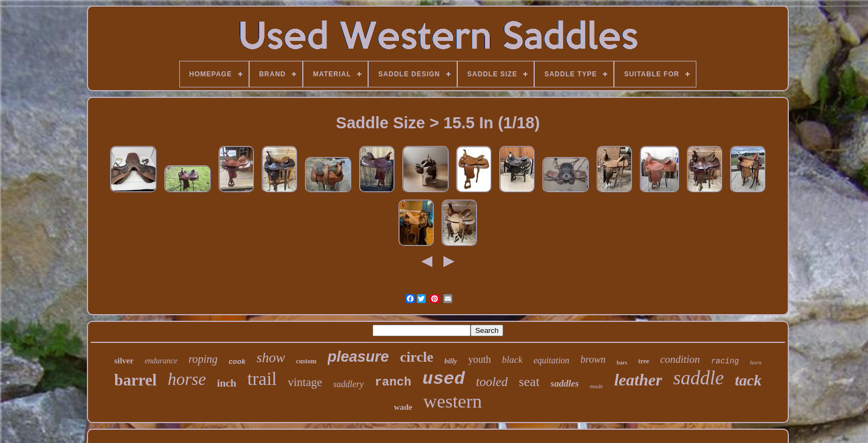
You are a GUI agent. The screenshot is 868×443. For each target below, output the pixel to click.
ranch (393, 382)
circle (417, 357)
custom (306, 361)
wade (403, 407)
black (512, 360)
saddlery (348, 384)
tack (748, 380)
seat (529, 382)
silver (124, 361)
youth (480, 359)
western (453, 401)
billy (451, 361)
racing (725, 361)
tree (644, 361)
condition (680, 359)
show (270, 358)
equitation (552, 360)
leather (638, 380)
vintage (305, 382)
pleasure (358, 357)
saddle (698, 378)
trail (262, 379)
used (444, 379)
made (597, 386)
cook (237, 361)
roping (203, 359)
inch (227, 383)
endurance (161, 361)
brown (593, 359)
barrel (135, 380)
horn (756, 362)
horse (187, 379)
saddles (565, 384)
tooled (492, 382)
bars (622, 363)
